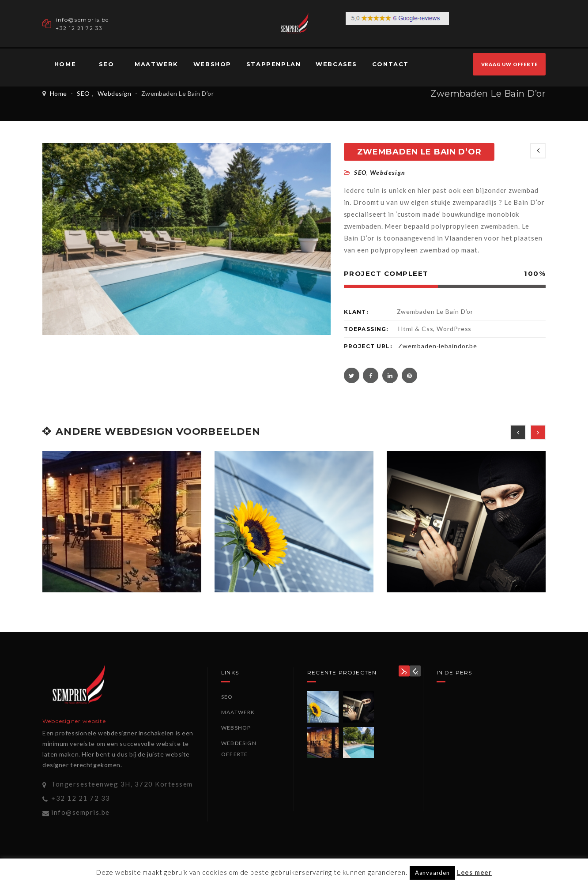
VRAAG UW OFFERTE (509, 64)
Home (65, 64)
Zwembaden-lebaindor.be (438, 346)
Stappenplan (274, 64)
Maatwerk (156, 64)
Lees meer (474, 872)
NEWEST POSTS (538, 151)
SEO (107, 64)
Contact (390, 64)
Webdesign (114, 93)
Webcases (336, 64)
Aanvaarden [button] (432, 873)
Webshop (212, 64)
